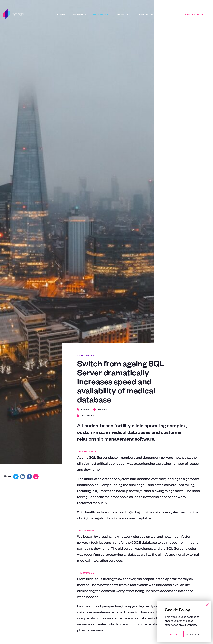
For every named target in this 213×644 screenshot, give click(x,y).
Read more (194, 634)
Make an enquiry (195, 14)
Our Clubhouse (146, 14)
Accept (174, 634)
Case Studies (102, 14)
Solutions (79, 14)
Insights (123, 14)
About (61, 14)
